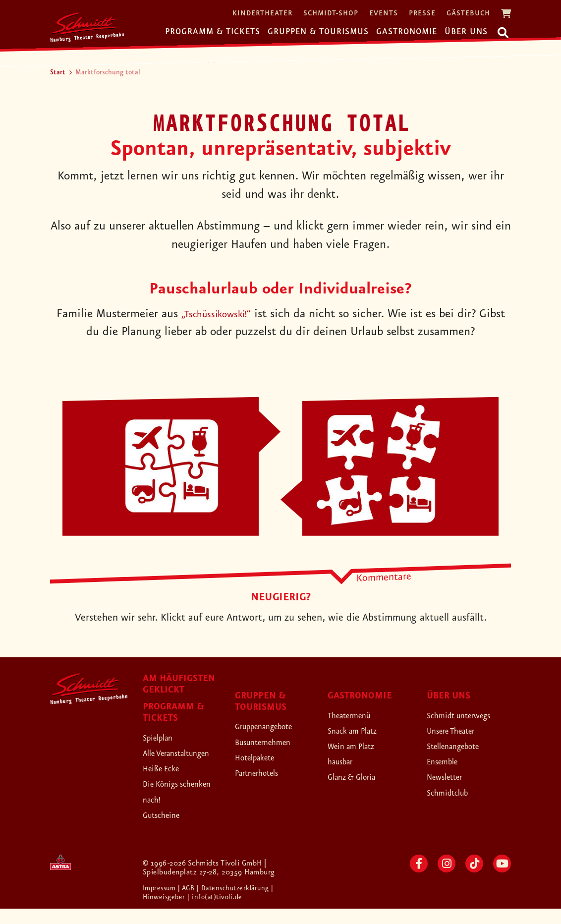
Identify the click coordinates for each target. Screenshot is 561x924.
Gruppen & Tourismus (318, 32)
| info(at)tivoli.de (220, 913)
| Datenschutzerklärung (241, 904)
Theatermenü (356, 715)
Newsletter (450, 777)
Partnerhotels (264, 773)
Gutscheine (167, 830)
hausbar (344, 761)
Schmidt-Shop (331, 14)
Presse (422, 14)
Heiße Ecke (167, 784)
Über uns (466, 32)
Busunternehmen (271, 742)
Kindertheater (262, 14)
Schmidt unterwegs (468, 715)
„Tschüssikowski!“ (231, 314)
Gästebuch (468, 14)
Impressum (162, 904)
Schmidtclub (453, 793)
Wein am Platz (359, 746)
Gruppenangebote (274, 726)
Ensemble (447, 761)
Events (384, 14)
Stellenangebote (462, 746)
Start (58, 72)
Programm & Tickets (213, 32)
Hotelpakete (261, 757)
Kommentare (384, 577)
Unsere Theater (459, 731)
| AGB (192, 904)
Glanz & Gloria (359, 777)
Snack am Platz (360, 731)
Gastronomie (407, 32)
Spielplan (162, 738)
